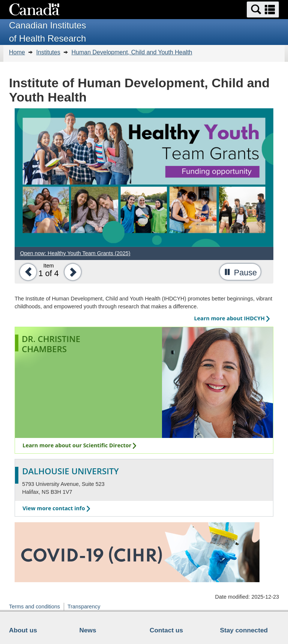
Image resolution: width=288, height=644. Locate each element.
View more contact (56, 508)
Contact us (166, 630)
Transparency (84, 607)
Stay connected (244, 630)
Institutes (48, 52)
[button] (263, 10)
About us (23, 630)
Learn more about (232, 318)
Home (17, 52)
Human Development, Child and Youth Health (132, 52)
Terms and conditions (34, 607)
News (88, 630)
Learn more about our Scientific (79, 445)
